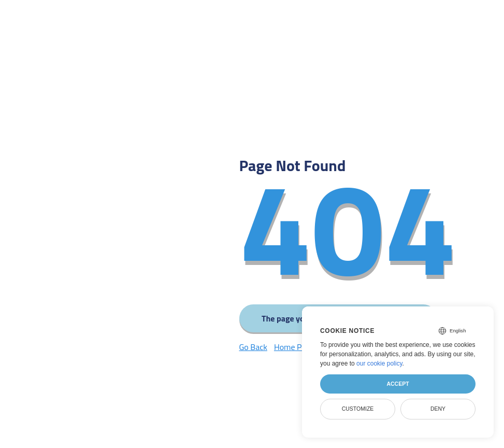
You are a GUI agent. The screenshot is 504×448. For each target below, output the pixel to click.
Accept (398, 384)
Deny (438, 409)
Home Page (294, 347)
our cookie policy (379, 363)
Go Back (253, 347)
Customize (358, 409)
